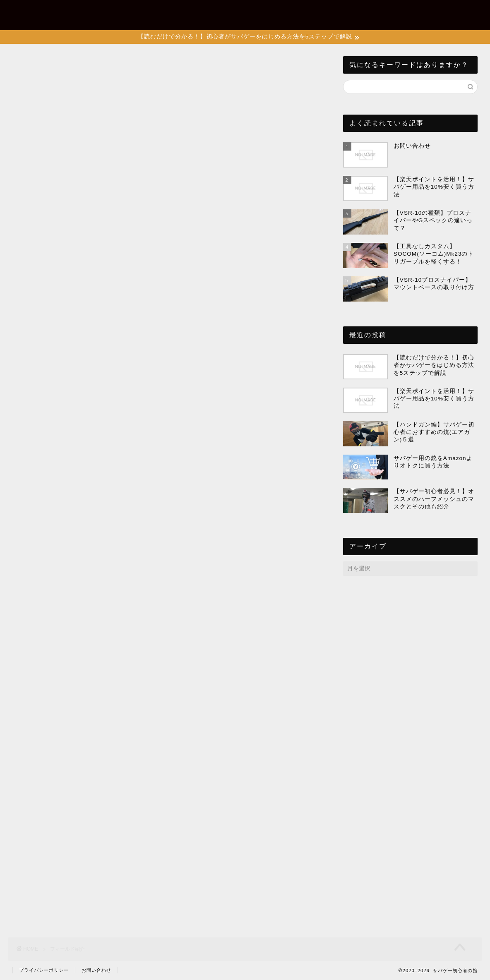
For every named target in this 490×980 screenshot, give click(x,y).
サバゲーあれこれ (299, 13)
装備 (254, 13)
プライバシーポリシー (44, 970)
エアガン (351, 13)
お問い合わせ (456, 13)
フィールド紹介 (400, 13)
